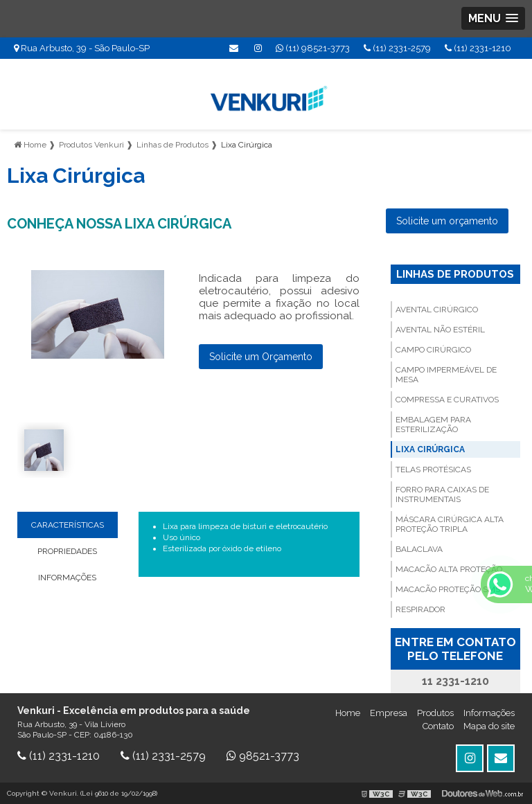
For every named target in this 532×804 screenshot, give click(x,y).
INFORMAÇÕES (67, 578)
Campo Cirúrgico (433, 350)
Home (348, 713)
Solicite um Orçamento (261, 357)
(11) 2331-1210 (478, 48)
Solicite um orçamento (447, 221)
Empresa (389, 713)
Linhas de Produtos (455, 274)
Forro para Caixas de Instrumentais (442, 494)
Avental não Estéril (440, 330)
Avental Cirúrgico (437, 310)
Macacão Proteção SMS (448, 589)
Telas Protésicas (433, 470)
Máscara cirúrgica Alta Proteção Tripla (450, 524)
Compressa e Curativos (447, 400)
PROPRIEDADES (67, 551)
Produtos (435, 713)
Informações (489, 713)
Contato (438, 726)
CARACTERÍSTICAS (68, 525)
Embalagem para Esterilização (433, 425)
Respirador (420, 609)
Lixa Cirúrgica (430, 449)
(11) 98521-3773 (313, 48)
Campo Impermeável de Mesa (446, 375)
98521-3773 (263, 756)
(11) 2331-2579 (397, 48)
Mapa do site (489, 726)
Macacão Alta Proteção (449, 569)
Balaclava (419, 549)
